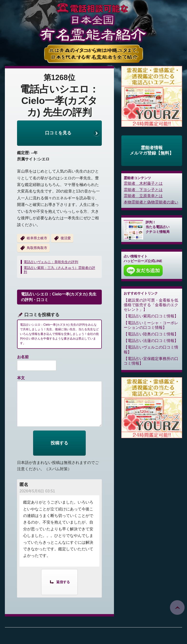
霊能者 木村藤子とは (143, 183)
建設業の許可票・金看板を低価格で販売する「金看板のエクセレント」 (151, 305)
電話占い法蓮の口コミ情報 (151, 341)
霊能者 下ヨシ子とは (143, 190)
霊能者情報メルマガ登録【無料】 (152, 150)
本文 (21, 378)
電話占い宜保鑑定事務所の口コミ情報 (151, 361)
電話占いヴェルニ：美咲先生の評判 (51, 262)
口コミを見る (58, 133)
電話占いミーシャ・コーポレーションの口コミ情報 (151, 325)
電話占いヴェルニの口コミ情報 (151, 350)
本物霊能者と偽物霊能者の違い (151, 202)
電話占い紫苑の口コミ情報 (151, 316)
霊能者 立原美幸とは (143, 196)
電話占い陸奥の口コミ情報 (151, 334)
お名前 (23, 357)
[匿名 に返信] (59, 582)
